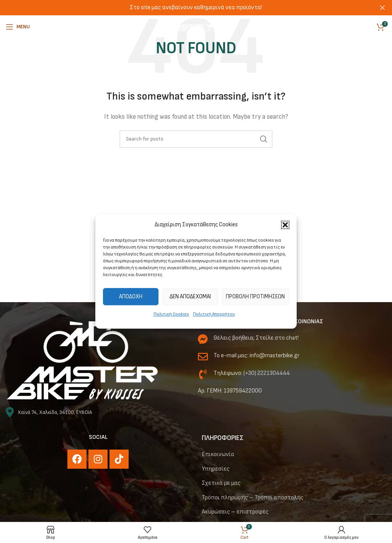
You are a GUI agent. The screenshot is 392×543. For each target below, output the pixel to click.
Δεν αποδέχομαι (190, 297)
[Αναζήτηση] (196, 139)
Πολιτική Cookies (171, 314)
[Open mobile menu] (18, 27)
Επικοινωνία (218, 454)
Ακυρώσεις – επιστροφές (235, 512)
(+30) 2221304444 (267, 373)
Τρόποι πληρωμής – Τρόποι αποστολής (253, 498)
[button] (285, 225)
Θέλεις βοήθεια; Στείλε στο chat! (256, 338)
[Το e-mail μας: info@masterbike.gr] (203, 357)
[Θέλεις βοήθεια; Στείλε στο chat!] (203, 339)
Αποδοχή (131, 297)
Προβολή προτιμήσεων (255, 297)
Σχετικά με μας (221, 483)
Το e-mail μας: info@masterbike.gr (256, 356)
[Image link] (82, 360)
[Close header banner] (382, 8)
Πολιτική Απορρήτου (214, 314)
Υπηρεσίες (216, 469)
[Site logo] (196, 27)
